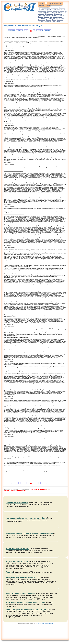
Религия (40, 17)
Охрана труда (58, 14)
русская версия (41, 623)
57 (17, 30)
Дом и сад (48, 9)
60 (25, 30)
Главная (41, 4)
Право (54, 15)
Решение (9, 572)
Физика (63, 18)
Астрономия (54, 8)
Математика (47, 12)
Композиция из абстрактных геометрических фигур (26, 518)
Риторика (47, 17)
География (41, 9)
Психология (61, 15)
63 (34, 30)
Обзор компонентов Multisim (17, 503)
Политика (49, 15)
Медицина (54, 12)
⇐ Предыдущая (12, 30)
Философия (41, 20)
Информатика (42, 11)
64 (37, 30)
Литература (63, 11)
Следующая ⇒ (47, 30)
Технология (51, 18)
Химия (54, 20)
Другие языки (56, 9)
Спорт (60, 17)
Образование (49, 14)
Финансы (49, 20)
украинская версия (49, 623)
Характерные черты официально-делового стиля (26, 603)
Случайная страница (55, 4)
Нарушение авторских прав (39, 489)
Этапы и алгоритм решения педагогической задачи (26, 610)
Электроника (56, 21)
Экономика (48, 21)
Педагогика (41, 15)
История (50, 11)
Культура (56, 11)
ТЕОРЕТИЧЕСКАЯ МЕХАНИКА (18, 549)
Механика (41, 14)
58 (20, 30)
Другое (63, 9)
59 (22, 30)
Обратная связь (44, 5)
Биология (62, 8)
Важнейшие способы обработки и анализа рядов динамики (29, 533)
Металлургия (62, 12)
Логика (40, 12)
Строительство (42, 18)
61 (27, 30)
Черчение (60, 20)
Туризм (58, 18)
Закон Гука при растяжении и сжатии (20, 594)
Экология (41, 21)
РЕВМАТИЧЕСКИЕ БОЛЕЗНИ (17, 561)
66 (42, 30)
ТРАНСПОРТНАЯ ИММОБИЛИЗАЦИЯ (20, 577)
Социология (54, 17)
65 (39, 30)
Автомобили (46, 8)
